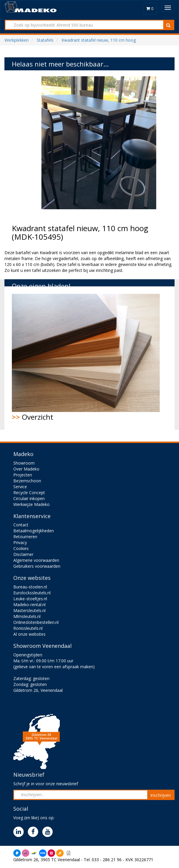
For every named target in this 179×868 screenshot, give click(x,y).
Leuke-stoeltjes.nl (30, 599)
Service (20, 487)
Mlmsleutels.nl (27, 616)
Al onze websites (29, 634)
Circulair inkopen (29, 498)
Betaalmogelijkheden (34, 531)
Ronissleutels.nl (28, 628)
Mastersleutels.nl (29, 610)
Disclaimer (23, 554)
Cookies (21, 548)
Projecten (23, 475)
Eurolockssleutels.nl (32, 593)
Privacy (20, 542)
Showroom (24, 463)
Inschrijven (161, 795)
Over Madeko (26, 469)
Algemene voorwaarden (36, 560)
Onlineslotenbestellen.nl (36, 622)
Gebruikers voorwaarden (37, 566)
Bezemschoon (27, 481)
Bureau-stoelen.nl (30, 587)
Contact (21, 525)
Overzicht (86, 358)
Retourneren (25, 537)
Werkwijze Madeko (32, 504)
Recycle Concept (29, 493)
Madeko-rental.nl (29, 605)
